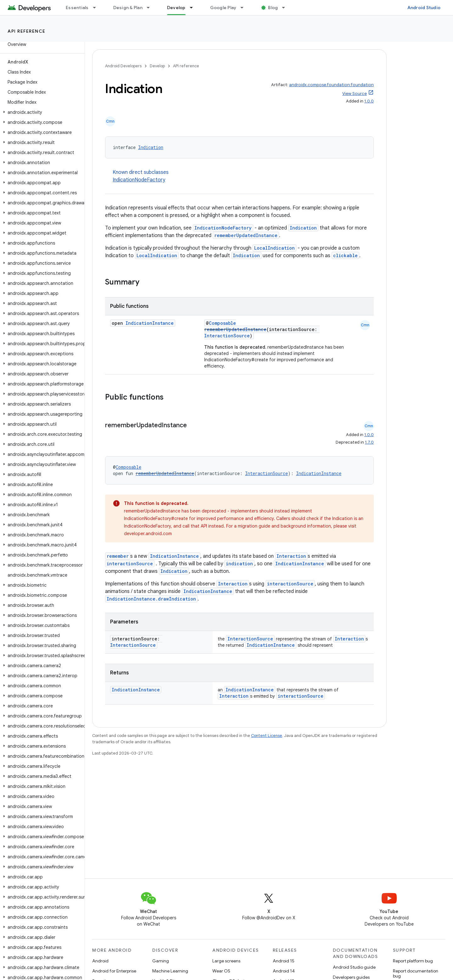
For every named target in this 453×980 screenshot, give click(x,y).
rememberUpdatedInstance (246, 235)
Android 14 (284, 971)
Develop (157, 66)
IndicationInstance (150, 323)
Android (100, 961)
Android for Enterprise (114, 971)
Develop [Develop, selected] (176, 8)
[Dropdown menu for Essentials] (97, 8)
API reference (27, 31)
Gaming (161, 961)
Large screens (226, 961)
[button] (41, 112)
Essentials (77, 8)
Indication (151, 147)
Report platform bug (413, 961)
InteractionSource (227, 336)
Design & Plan (128, 8)
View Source (355, 94)
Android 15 (284, 961)
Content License (267, 736)
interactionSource (130, 564)
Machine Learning (170, 971)
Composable (222, 323)
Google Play (223, 8)
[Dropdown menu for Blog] (286, 8)
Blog (273, 8)
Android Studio (424, 8)
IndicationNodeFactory (139, 180)
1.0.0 (369, 101)
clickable (345, 255)
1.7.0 (369, 442)
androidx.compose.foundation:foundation (331, 85)
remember (118, 556)
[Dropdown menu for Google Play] (245, 8)
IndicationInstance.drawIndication (151, 599)
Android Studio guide (354, 967)
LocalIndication (274, 248)
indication (239, 564)
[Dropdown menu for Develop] (194, 8)
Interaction (291, 556)
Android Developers (123, 66)
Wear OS (221, 971)
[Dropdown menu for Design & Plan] (151, 8)
